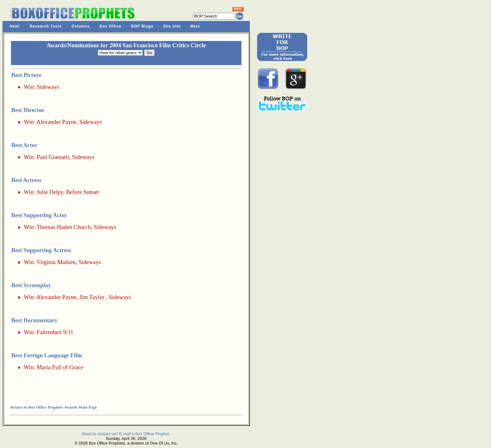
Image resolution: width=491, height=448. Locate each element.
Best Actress (26, 180)
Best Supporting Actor (39, 215)
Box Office (111, 26)
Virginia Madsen (56, 262)
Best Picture (26, 75)
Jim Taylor (92, 297)
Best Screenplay (31, 285)
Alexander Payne (56, 122)
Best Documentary (34, 320)
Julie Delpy (50, 192)
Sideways (48, 87)
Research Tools (46, 26)
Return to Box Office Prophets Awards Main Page (54, 407)
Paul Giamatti (53, 157)
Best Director (28, 110)
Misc (195, 26)
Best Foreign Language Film (47, 355)
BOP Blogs (142, 26)
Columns (80, 26)
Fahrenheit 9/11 (55, 332)
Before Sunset (83, 192)
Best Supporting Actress (41, 250)
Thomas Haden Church (64, 227)
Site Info (172, 26)
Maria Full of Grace (60, 367)
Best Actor (24, 145)
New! (15, 26)
